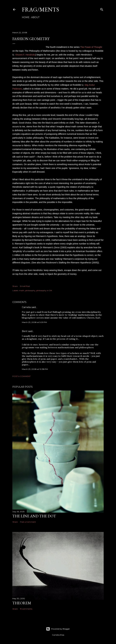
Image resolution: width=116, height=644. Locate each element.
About (35, 17)
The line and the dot (34, 516)
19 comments (26, 609)
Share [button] (15, 286)
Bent (25, 331)
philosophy (30, 290)
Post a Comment (21, 376)
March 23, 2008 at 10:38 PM (35, 369)
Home (26, 17)
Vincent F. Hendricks (25, 55)
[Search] (102, 9)
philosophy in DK (44, 290)
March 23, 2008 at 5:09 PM (34, 322)
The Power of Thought (91, 47)
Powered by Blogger (58, 629)
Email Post (25, 286)
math (22, 290)
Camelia (26, 307)
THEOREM (22, 603)
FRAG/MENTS (40, 9)
